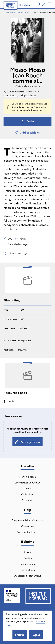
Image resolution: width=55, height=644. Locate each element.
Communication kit (27, 532)
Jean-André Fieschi (16, 92)
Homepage (8, 12)
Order (27, 121)
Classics (32, 95)
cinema (12, 253)
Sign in (15, 107)
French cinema (28, 477)
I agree (36, 635)
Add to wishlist (27, 132)
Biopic (24, 95)
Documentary (12, 95)
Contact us (27, 526)
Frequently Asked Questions (28, 520)
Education (27, 500)
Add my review (27, 442)
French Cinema (22, 12)
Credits (28, 558)
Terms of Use (28, 570)
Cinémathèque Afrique (27, 482)
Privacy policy (28, 564)
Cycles (27, 488)
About (28, 552)
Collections (28, 494)
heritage (22, 253)
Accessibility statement (28, 576)
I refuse (20, 635)
